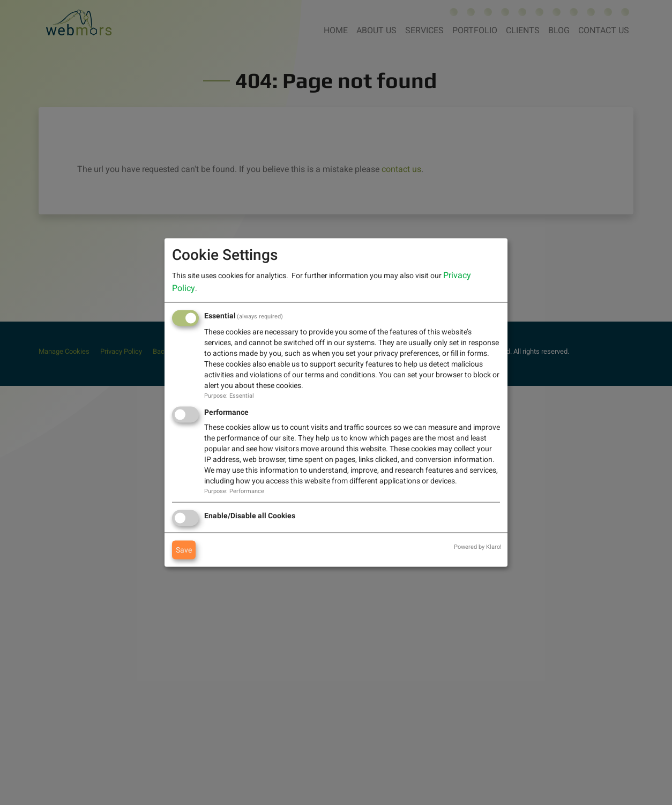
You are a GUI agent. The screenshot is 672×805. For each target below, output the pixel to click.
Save (184, 549)
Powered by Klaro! (478, 546)
